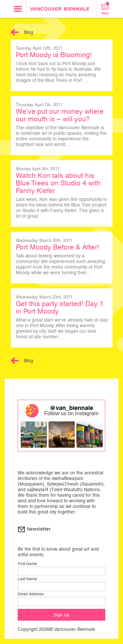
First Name (27, 564)
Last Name (27, 579)
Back (15, 32)
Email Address (31, 594)
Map (105, 9)
